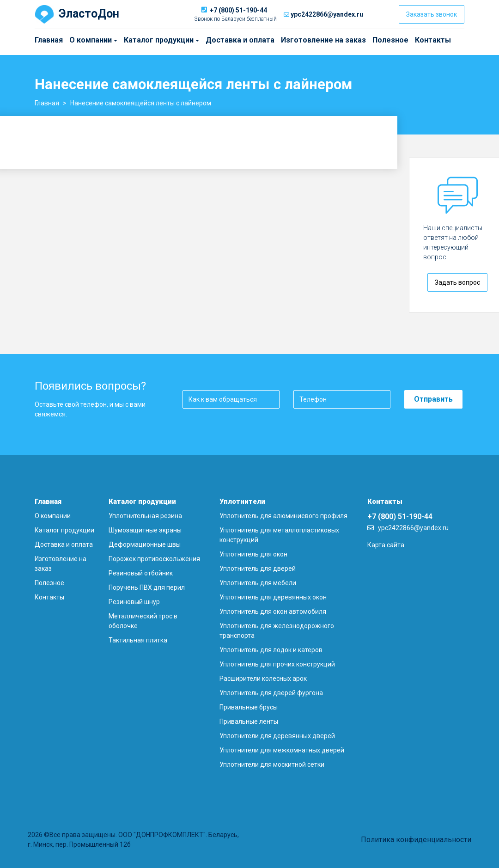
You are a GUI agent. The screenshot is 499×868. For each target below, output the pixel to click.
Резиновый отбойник (141, 573)
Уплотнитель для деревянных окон (273, 597)
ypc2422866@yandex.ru (327, 14)
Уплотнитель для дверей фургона (271, 693)
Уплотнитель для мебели (258, 583)
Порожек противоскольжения (154, 559)
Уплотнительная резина (145, 516)
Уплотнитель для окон (253, 554)
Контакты (433, 40)
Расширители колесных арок (263, 679)
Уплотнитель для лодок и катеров (271, 650)
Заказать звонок (432, 14)
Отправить (433, 399)
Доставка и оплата (240, 40)
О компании (72, 40)
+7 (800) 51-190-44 (238, 10)
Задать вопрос (457, 282)
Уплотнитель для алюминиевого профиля (283, 516)
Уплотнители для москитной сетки (272, 764)
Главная (49, 40)
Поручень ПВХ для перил (147, 587)
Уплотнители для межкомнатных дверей (282, 750)
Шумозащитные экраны (145, 530)
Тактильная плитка (138, 640)
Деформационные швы (145, 544)
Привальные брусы (249, 707)
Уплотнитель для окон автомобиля (273, 611)
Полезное (390, 40)
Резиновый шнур (134, 602)
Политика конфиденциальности (416, 840)
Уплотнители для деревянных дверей (277, 736)
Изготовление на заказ (323, 40)
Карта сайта (386, 545)
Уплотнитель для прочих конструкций (277, 664)
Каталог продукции (128, 40)
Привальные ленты (249, 721)
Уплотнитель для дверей (258, 568)
